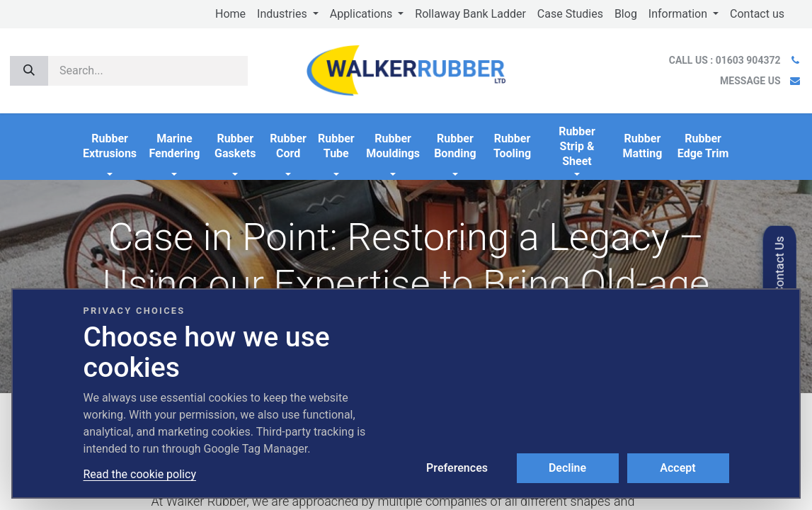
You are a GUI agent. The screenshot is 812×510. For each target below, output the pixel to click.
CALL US (726, 60)
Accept (677, 468)
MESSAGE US (750, 81)
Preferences (457, 468)
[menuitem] (230, 14)
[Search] (29, 71)
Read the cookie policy (140, 474)
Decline (567, 468)
